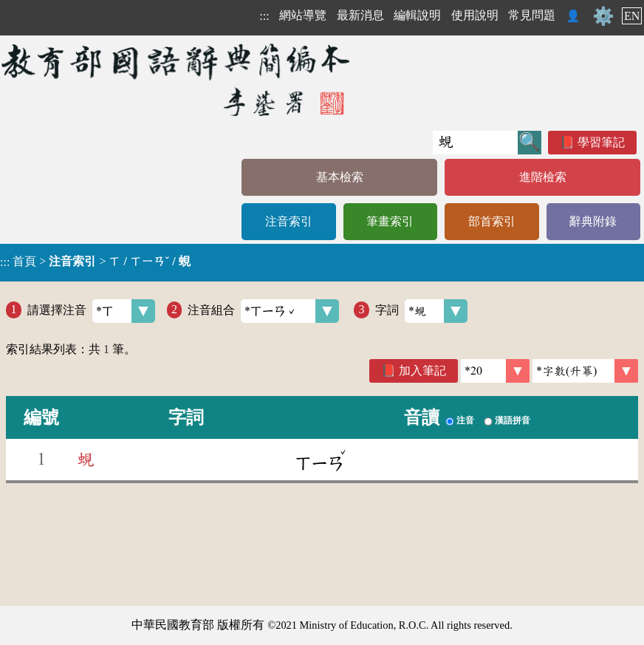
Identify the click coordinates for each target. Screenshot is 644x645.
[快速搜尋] (475, 143)
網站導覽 (303, 15)
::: (264, 16)
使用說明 (475, 15)
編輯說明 (417, 15)
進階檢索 (543, 177)
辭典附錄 (593, 221)
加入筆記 (422, 371)
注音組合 (263, 311)
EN (632, 16)
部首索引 (492, 221)
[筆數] (495, 371)
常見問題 (532, 15)
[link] (585, 371)
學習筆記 (601, 142)
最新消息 (360, 15)
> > (95, 262)
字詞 (421, 311)
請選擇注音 (91, 311)
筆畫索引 (390, 221)
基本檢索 (340, 177)
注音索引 (289, 221)
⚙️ (603, 16)
